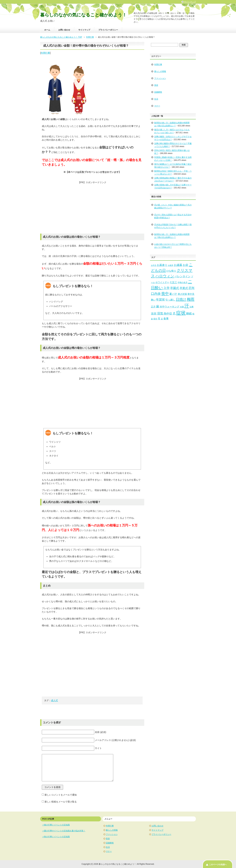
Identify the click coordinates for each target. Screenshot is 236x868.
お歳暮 (178, 265)
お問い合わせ (64, 30)
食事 (166, 318)
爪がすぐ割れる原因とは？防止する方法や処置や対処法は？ (173, 216)
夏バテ (173, 294)
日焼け (181, 299)
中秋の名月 (183, 282)
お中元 (154, 265)
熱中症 (168, 314)
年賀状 (160, 300)
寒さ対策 (182, 294)
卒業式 (184, 288)
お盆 (186, 265)
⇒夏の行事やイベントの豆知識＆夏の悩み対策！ (64, 831)
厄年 (192, 288)
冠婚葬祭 (158, 92)
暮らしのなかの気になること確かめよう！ (83, 15)
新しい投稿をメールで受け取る (61, 802)
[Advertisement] (92, 207)
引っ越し (170, 300)
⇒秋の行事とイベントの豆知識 (56, 837)
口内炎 (156, 294)
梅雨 (191, 299)
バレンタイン (183, 276)
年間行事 (45, 53)
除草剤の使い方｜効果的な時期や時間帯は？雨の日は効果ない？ (172, 236)
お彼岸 (171, 265)
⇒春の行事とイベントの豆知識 (56, 825)
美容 (156, 85)
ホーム (47, 30)
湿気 (160, 313)
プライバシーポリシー (108, 30)
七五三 (173, 282)
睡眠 (189, 314)
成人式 (54, 700)
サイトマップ (84, 30)
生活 (156, 99)
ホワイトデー (162, 282)
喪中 (165, 293)
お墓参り (162, 265)
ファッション (160, 78)
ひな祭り (171, 271)
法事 (192, 307)
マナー (157, 106)
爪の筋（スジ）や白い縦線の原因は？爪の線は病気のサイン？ (173, 206)
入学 (167, 288)
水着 (182, 307)
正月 (153, 307)
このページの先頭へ (218, 865)
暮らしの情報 (160, 71)
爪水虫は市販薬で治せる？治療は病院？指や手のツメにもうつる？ (173, 226)
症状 (181, 313)
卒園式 (175, 288)
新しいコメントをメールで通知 (61, 795)
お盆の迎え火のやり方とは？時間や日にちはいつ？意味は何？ (173, 246)
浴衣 (154, 314)
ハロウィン (165, 276)
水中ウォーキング (169, 307)
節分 (155, 319)
